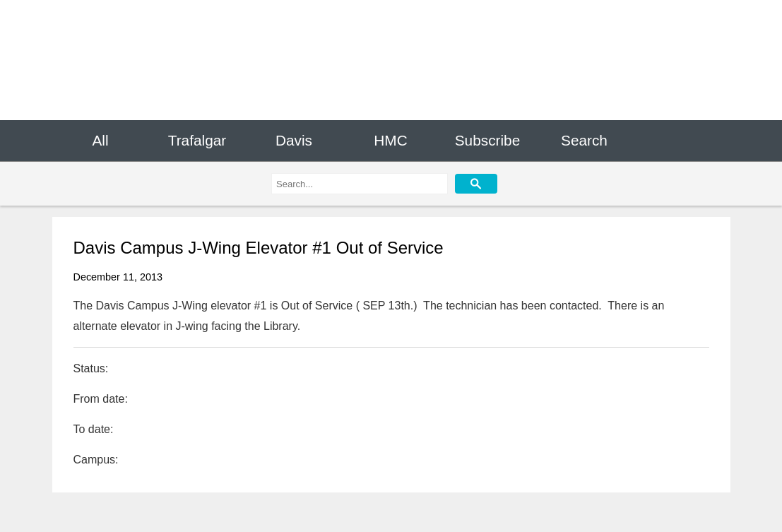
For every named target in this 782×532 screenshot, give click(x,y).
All (100, 140)
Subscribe (487, 140)
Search (584, 140)
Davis (294, 140)
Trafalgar (197, 140)
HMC (390, 140)
